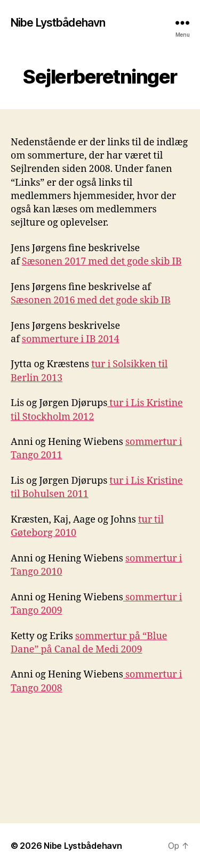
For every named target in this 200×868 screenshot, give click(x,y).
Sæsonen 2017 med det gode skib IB (102, 262)
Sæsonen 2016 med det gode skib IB (91, 300)
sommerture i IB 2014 (71, 339)
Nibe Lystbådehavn (58, 23)
